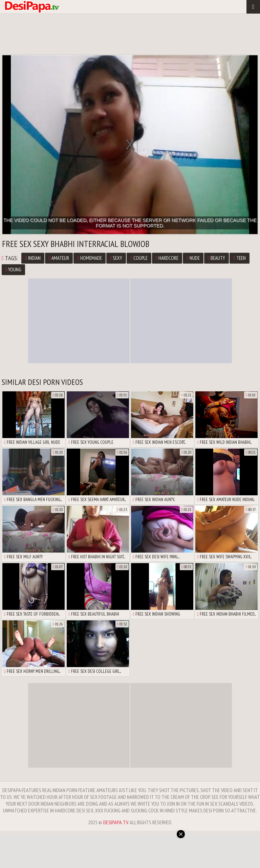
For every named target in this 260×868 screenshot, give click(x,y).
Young (13, 270)
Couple (139, 258)
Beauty (216, 258)
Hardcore (167, 258)
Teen (239, 258)
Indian (33, 258)
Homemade (89, 258)
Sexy (116, 258)
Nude (193, 258)
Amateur (59, 258)
